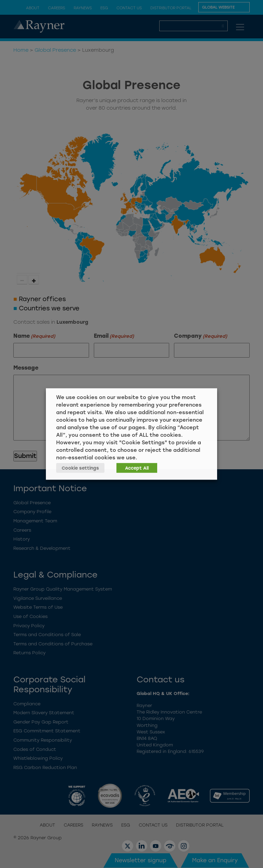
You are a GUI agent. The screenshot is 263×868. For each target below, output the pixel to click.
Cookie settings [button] (80, 468)
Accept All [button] (137, 468)
